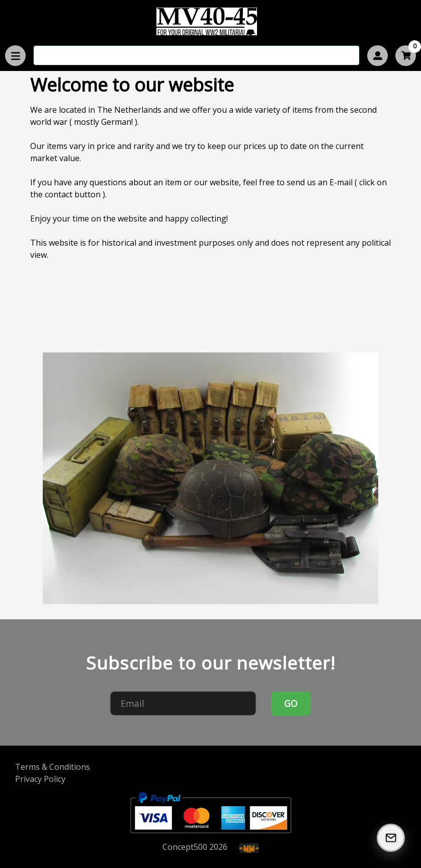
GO (291, 703)
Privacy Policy (40, 779)
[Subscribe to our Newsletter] (391, 838)
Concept (185, 847)
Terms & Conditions (53, 767)
